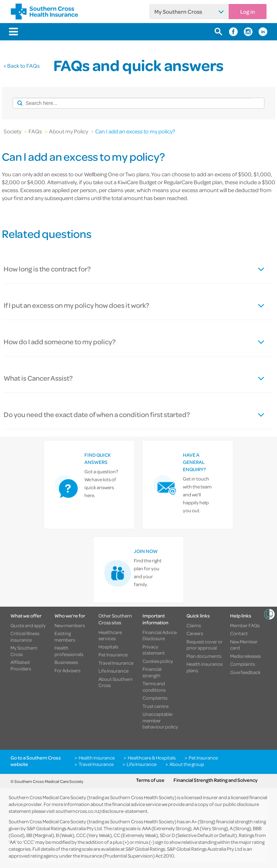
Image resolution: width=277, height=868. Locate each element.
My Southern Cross (178, 12)
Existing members (65, 636)
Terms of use (150, 780)
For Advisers (67, 670)
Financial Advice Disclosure (160, 635)
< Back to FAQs (22, 66)
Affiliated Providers (21, 665)
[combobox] (132, 103)
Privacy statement (154, 650)
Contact (239, 633)
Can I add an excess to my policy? (135, 131)
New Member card (244, 645)
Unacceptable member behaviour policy (160, 720)
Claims (194, 625)
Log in (248, 12)
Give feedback (245, 672)
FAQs (35, 131)
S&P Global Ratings (145, 849)
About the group (187, 764)
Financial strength (152, 672)
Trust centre (155, 706)
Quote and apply (28, 625)
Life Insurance (113, 671)
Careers (195, 633)
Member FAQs (245, 625)
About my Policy (69, 131)
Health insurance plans (205, 667)
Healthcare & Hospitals (152, 758)
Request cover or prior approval (205, 645)
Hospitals (108, 647)
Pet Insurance (113, 655)
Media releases (245, 656)
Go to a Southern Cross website (36, 761)
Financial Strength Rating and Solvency (216, 780)
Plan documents (204, 656)
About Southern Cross (116, 682)
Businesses (66, 662)
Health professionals (69, 651)
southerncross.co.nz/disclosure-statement (102, 811)
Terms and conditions (154, 687)
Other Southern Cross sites (115, 619)
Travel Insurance (116, 663)
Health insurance (97, 758)
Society (12, 131)
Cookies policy (158, 661)
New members (70, 625)
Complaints (155, 698)
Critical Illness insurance (25, 636)
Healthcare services (110, 635)
